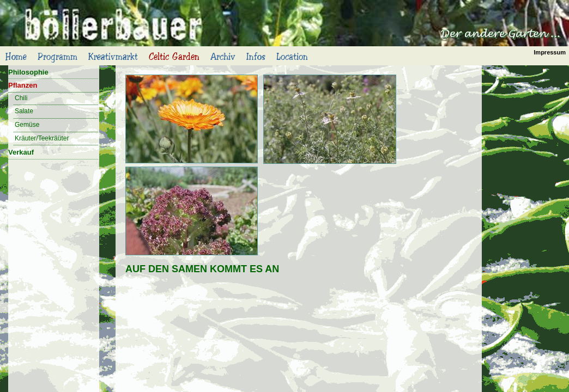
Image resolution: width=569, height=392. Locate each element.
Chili (21, 98)
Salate (24, 111)
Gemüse (27, 125)
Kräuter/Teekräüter (42, 138)
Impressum (550, 52)
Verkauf (21, 152)
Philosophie (28, 72)
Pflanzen (23, 85)
